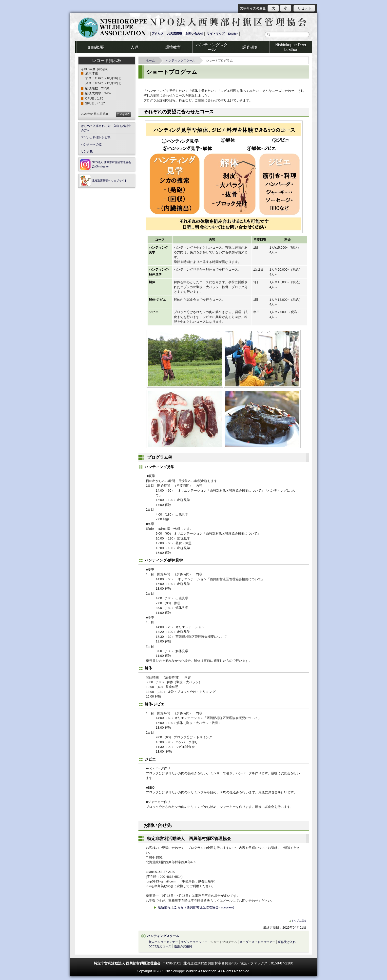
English (233, 34)
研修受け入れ (287, 942)
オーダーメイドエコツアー (257, 942)
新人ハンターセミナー (163, 942)
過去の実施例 (183, 946)
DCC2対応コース (160, 946)
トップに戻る (298, 921)
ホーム (152, 60)
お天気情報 (174, 34)
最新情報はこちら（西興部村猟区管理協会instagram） (195, 907)
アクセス (158, 34)
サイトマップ (216, 34)
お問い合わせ (194, 34)
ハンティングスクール (182, 60)
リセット (304, 8)
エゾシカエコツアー (194, 942)
